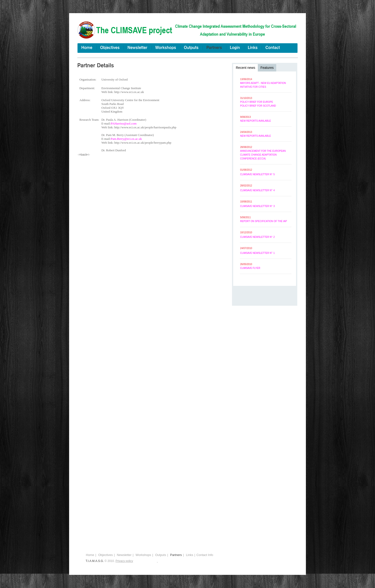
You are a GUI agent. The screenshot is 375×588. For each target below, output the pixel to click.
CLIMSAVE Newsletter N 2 (257, 237)
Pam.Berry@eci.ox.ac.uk (126, 139)
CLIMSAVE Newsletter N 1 (257, 253)
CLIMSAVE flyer (250, 268)
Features (267, 68)
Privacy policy (124, 561)
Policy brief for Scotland (258, 106)
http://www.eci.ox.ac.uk (129, 92)
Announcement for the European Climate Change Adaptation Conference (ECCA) (263, 155)
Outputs (161, 555)
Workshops (143, 555)
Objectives (106, 555)
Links (189, 555)
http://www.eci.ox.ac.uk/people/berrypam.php (143, 143)
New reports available (256, 121)
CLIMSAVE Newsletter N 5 (257, 174)
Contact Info (205, 555)
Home (90, 555)
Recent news (245, 68)
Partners (176, 555)
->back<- (84, 155)
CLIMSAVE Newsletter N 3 (257, 206)
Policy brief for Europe (257, 102)
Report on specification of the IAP (264, 221)
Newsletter (124, 555)
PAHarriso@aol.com (124, 123)
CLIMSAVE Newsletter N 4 (257, 190)
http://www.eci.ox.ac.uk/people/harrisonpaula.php (145, 127)
